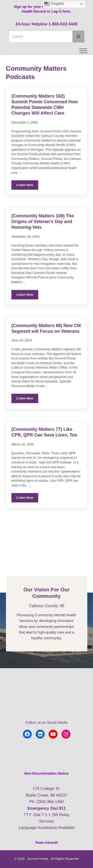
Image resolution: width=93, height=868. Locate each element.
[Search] (78, 37)
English (54, 4)
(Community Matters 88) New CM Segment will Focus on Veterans (43, 348)
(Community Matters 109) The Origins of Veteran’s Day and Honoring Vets (43, 237)
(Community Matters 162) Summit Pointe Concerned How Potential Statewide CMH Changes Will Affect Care (45, 120)
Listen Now (27, 201)
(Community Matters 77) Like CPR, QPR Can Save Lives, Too (45, 455)
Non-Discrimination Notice (46, 773)
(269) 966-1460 (50, 802)
